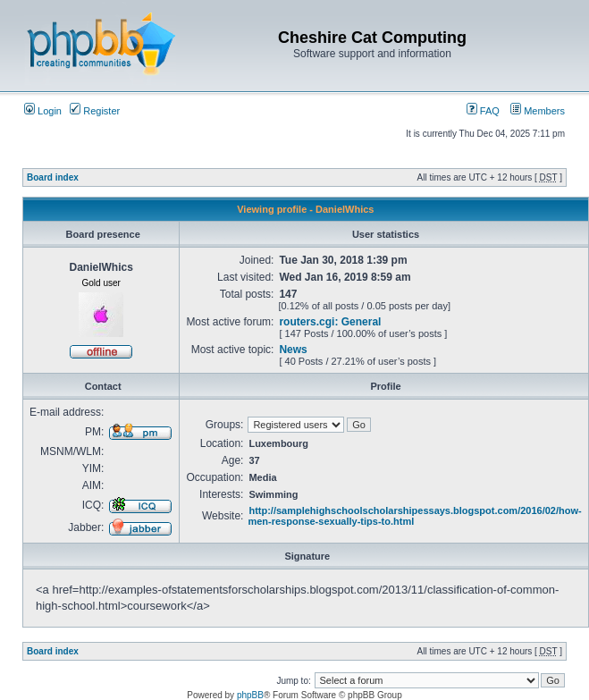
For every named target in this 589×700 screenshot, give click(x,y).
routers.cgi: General (330, 322)
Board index (53, 177)
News (293, 350)
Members (538, 111)
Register (95, 111)
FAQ (483, 111)
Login (43, 111)
